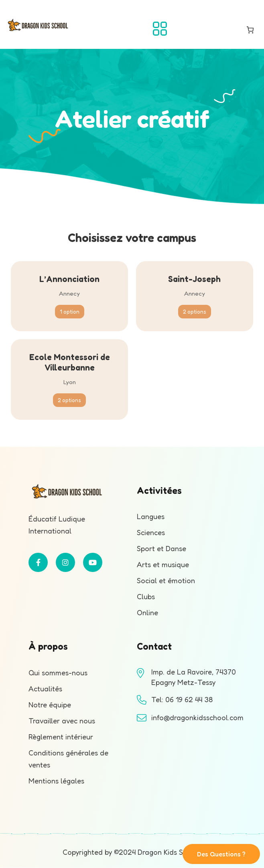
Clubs (146, 596)
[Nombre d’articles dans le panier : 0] (250, 30)
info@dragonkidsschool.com (197, 717)
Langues (151, 516)
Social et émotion (166, 580)
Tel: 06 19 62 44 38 (182, 699)
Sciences (151, 532)
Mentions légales (56, 781)
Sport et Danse (161, 548)
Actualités (45, 689)
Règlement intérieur (61, 737)
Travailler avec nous (62, 721)
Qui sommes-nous (58, 673)
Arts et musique (163, 564)
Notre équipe (50, 705)
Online (147, 612)
